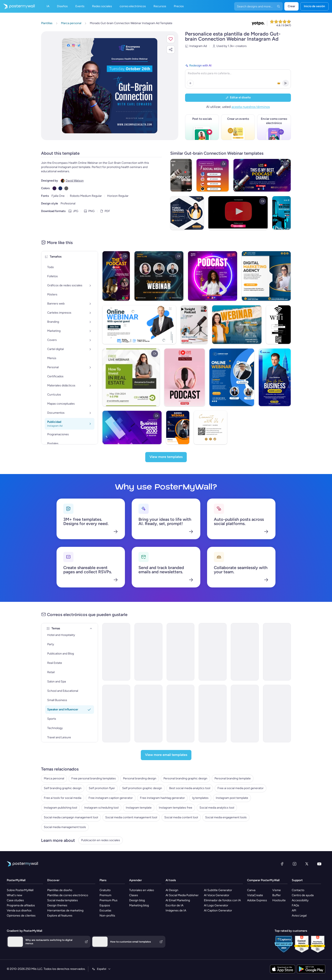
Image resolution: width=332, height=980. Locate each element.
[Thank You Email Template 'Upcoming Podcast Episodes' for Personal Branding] (213, 714)
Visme (277, 890)
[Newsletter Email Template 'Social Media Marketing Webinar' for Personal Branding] (181, 714)
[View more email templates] (166, 755)
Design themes (57, 905)
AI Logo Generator (216, 905)
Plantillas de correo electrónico (68, 895)
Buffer (277, 895)
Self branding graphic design (63, 788)
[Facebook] (282, 864)
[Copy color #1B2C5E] (60, 188)
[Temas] (91, 629)
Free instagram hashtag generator (162, 798)
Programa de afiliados (21, 905)
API (294, 910)
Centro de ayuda (303, 895)
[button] (171, 39)
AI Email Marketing (178, 900)
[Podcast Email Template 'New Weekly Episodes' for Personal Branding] (277, 652)
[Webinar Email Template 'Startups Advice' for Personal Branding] (116, 652)
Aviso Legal (299, 916)
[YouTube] (319, 864)
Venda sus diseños (19, 910)
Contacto (298, 890)
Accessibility (300, 900)
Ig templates (200, 798)
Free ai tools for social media (63, 798)
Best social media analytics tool (190, 788)
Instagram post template (232, 798)
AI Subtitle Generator (218, 890)
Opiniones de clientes (21, 916)
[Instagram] (295, 864)
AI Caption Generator (218, 910)
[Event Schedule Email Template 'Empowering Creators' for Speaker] (148, 714)
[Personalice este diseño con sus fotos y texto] (110, 86)
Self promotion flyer (102, 788)
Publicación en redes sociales (101, 840)
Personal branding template (233, 778)
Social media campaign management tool (71, 817)
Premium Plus (109, 900)
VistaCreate (255, 895)
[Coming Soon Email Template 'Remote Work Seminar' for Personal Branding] (245, 714)
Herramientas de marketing (65, 910)
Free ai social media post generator (241, 788)
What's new (15, 895)
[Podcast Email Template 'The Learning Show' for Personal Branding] (213, 652)
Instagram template (139, 808)
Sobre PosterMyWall (20, 890)
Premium (105, 895)
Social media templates (63, 900)
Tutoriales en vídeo (142, 890)
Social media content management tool (131, 817)
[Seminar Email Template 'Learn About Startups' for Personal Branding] (148, 652)
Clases (134, 895)
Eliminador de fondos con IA (222, 900)
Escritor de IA (174, 905)
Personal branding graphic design (185, 778)
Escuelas (105, 910)
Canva (251, 890)
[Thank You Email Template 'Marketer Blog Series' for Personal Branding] (245, 652)
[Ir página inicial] (17, 6)
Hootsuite (279, 900)
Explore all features (60, 916)
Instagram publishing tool (60, 808)
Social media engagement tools (226, 817)
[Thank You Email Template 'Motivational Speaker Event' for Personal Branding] (181, 652)
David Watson (75, 181)
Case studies (15, 900)
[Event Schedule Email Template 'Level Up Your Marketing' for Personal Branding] (277, 714)
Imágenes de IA (176, 910)
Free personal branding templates (94, 778)
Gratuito (105, 890)
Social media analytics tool (217, 808)
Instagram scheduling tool (101, 808)
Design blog (137, 900)
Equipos (105, 905)
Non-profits (107, 916)
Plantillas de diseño (60, 890)
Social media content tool (181, 817)
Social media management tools (65, 827)
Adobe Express (257, 900)
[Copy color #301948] (54, 188)
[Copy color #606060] (66, 188)
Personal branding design (140, 778)
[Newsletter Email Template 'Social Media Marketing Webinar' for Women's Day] (116, 714)
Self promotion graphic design (142, 788)
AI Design (172, 890)
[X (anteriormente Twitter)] (307, 864)
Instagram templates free (176, 808)
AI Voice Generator (217, 895)
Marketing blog (139, 905)
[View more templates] (166, 457)
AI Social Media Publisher (182, 895)
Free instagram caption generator (111, 798)
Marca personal (54, 778)
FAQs (295, 905)
